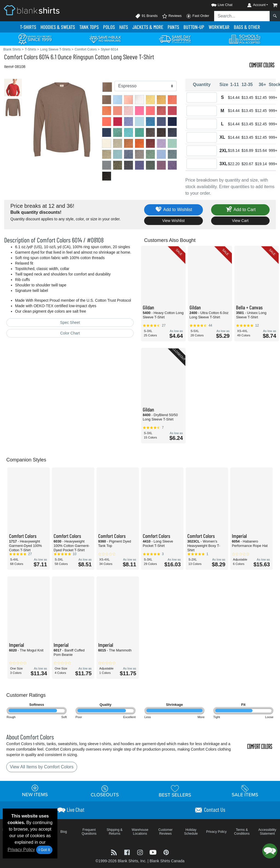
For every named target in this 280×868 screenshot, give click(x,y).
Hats (124, 27)
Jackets (148, 27)
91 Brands (146, 16)
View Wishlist (173, 221)
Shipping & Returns (115, 832)
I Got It (44, 850)
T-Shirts (28, 27)
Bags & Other (247, 27)
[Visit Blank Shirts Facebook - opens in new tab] (128, 852)
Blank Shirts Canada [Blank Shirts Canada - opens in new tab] (167, 861)
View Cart (240, 221)
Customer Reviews (165, 832)
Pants (173, 27)
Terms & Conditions (242, 832)
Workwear (219, 27)
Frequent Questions (89, 832)
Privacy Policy (21, 850)
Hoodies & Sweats (58, 27)
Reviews (172, 16)
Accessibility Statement (267, 832)
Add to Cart (240, 210)
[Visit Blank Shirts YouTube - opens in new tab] (154, 852)
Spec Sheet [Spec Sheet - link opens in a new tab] (70, 322)
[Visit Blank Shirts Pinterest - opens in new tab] (166, 852)
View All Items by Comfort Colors (42, 767)
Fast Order (198, 16)
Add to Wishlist (173, 210)
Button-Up (194, 27)
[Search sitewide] (242, 16)
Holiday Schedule (191, 832)
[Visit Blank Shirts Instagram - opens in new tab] (141, 852)
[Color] (145, 86)
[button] (217, 4)
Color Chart (70, 333)
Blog (64, 832)
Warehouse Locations (140, 832)
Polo (109, 27)
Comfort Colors (21, 57)
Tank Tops (89, 27)
